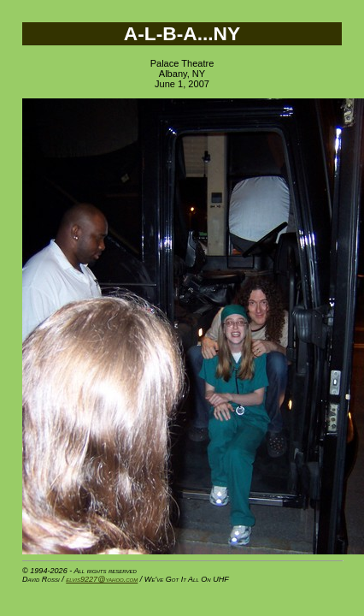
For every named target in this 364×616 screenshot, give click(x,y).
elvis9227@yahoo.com (102, 579)
